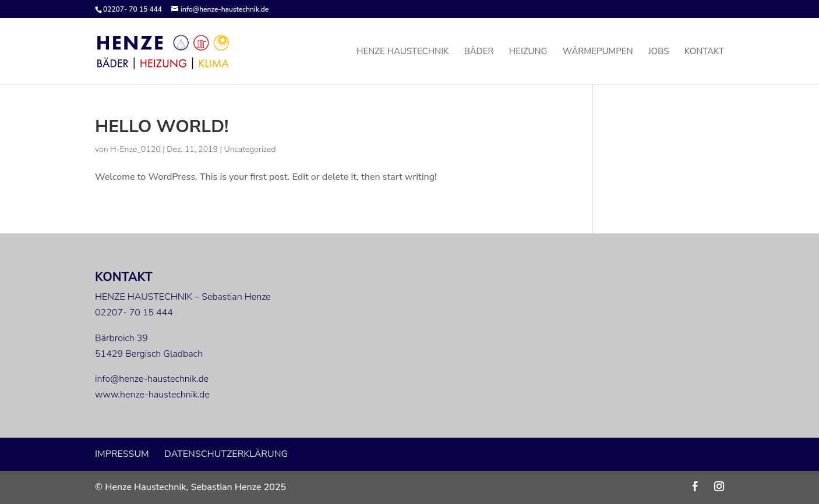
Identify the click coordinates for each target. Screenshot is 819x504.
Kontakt (704, 52)
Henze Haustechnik (403, 52)
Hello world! (162, 127)
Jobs (659, 52)
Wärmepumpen (598, 52)
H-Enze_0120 (135, 149)
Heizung (528, 52)
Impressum (122, 454)
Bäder (479, 52)
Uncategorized (250, 149)
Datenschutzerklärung (226, 454)
